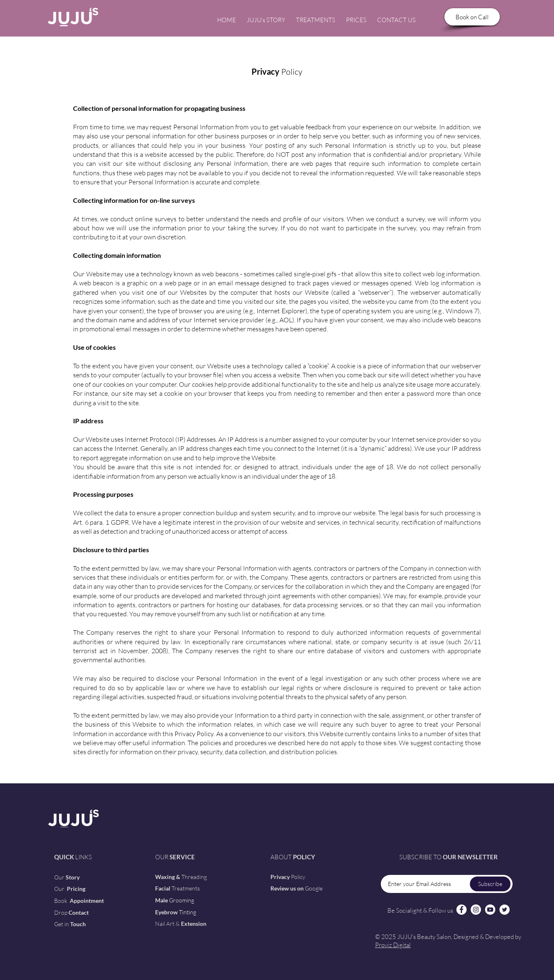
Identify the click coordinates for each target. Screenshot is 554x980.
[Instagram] (476, 910)
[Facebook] (461, 910)
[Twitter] (505, 910)
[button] (316, 16)
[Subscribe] (490, 884)
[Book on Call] (472, 17)
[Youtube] (490, 910)
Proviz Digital (393, 945)
